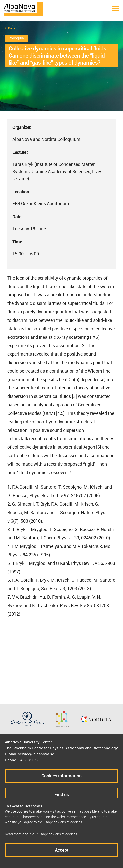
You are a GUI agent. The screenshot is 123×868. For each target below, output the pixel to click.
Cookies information (61, 776)
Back (12, 28)
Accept (62, 850)
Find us (62, 794)
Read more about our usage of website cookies (41, 834)
